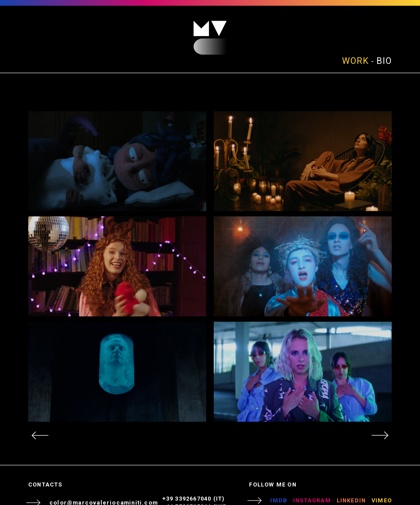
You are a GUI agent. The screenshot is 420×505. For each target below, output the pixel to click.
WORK (355, 61)
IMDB (279, 500)
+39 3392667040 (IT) (194, 499)
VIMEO (382, 500)
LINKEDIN (351, 500)
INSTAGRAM (312, 500)
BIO (384, 61)
